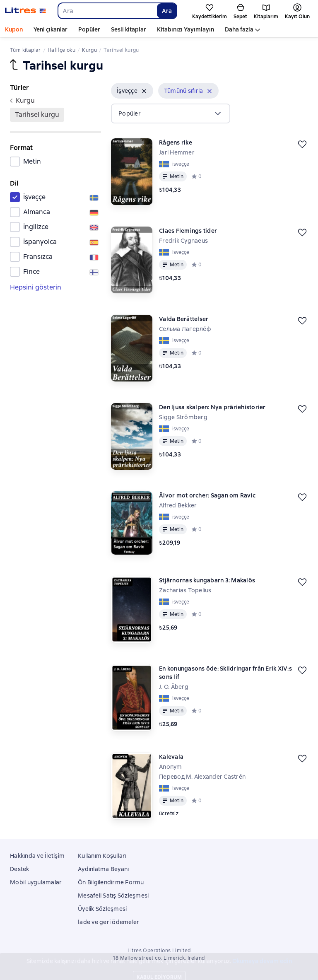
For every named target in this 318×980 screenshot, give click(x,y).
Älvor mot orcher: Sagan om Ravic (207, 495)
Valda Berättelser (184, 319)
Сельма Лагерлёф (185, 329)
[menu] (171, 113)
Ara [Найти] (167, 11)
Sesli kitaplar (129, 29)
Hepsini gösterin (36, 287)
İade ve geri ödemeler (108, 922)
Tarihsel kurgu (37, 115)
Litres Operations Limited (159, 951)
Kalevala (171, 757)
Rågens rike (176, 142)
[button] (132, 91)
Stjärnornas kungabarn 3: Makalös (207, 580)
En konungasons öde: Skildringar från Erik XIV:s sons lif (225, 673)
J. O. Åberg (174, 687)
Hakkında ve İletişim (37, 856)
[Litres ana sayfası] (25, 11)
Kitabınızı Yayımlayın (185, 29)
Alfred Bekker (178, 505)
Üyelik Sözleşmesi (102, 909)
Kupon (14, 29)
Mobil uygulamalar (36, 882)
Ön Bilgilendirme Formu (111, 882)
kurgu (22, 100)
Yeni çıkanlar (51, 29)
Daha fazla (239, 29)
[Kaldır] (144, 91)
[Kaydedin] (302, 144)
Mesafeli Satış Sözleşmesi (113, 896)
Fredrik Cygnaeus (183, 241)
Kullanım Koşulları (102, 856)
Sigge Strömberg (183, 417)
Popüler (89, 29)
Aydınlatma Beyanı (103, 869)
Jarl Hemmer (177, 152)
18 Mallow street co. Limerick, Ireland (159, 958)
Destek (20, 869)
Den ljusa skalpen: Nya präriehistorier (212, 407)
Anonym (171, 767)
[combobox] (107, 11)
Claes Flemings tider (188, 231)
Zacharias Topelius (185, 590)
